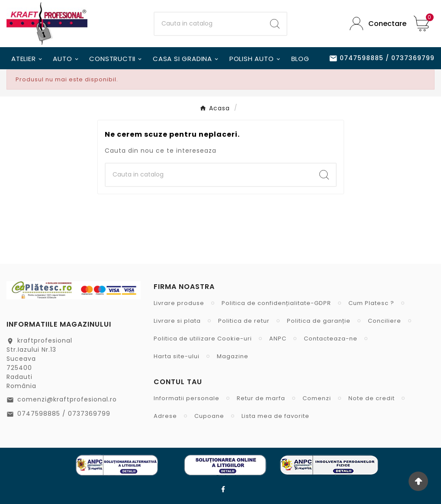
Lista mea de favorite (275, 416)
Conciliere (385, 321)
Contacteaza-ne (331, 339)
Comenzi (317, 398)
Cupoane (209, 416)
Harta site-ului (177, 356)
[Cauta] (209, 24)
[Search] (275, 24)
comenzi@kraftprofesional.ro (67, 399)
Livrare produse (179, 303)
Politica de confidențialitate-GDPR (276, 303)
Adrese (165, 416)
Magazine (233, 356)
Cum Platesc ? (371, 303)
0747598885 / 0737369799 (64, 414)
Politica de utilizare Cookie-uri (203, 339)
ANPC (278, 339)
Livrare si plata (177, 321)
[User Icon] (375, 24)
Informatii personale (187, 398)
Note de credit (372, 398)
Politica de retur (244, 321)
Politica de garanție (319, 321)
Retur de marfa (261, 398)
